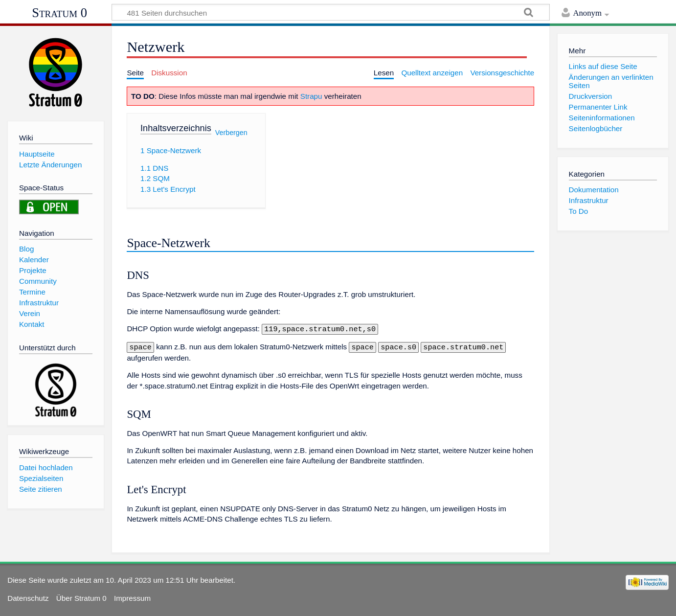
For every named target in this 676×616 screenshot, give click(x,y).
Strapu (311, 96)
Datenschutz (28, 596)
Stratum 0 (59, 13)
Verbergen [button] (231, 132)
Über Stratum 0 (81, 596)
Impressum (132, 596)
